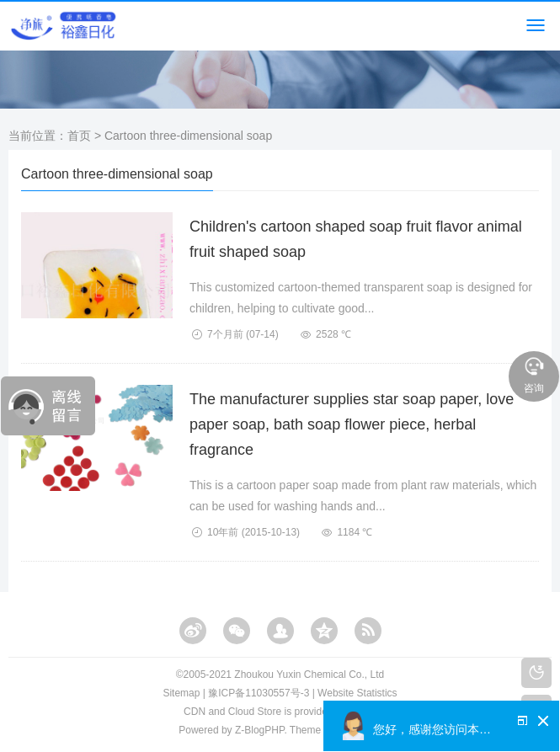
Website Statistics (357, 693)
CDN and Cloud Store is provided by (280, 712)
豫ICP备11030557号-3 (259, 693)
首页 (79, 136)
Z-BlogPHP (259, 730)
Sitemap (181, 693)
